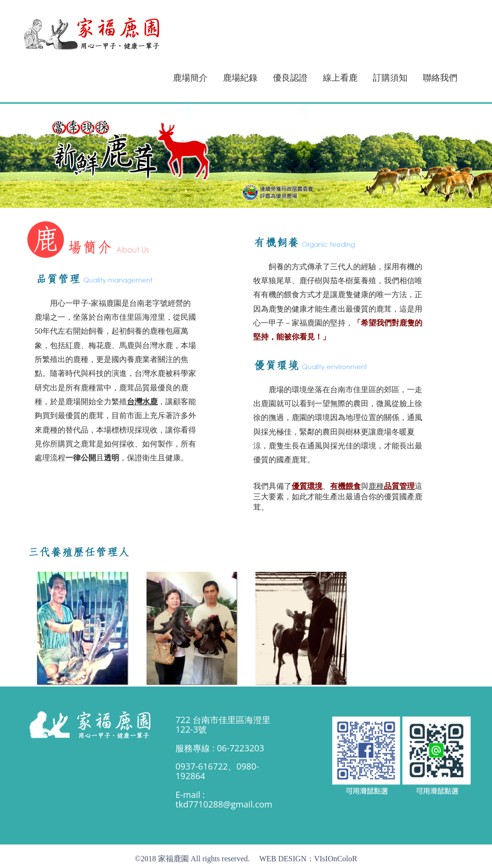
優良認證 (290, 78)
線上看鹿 (340, 78)
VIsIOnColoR (336, 859)
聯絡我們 (440, 78)
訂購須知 (390, 78)
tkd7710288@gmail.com (224, 804)
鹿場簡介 (190, 78)
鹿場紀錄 (240, 78)
